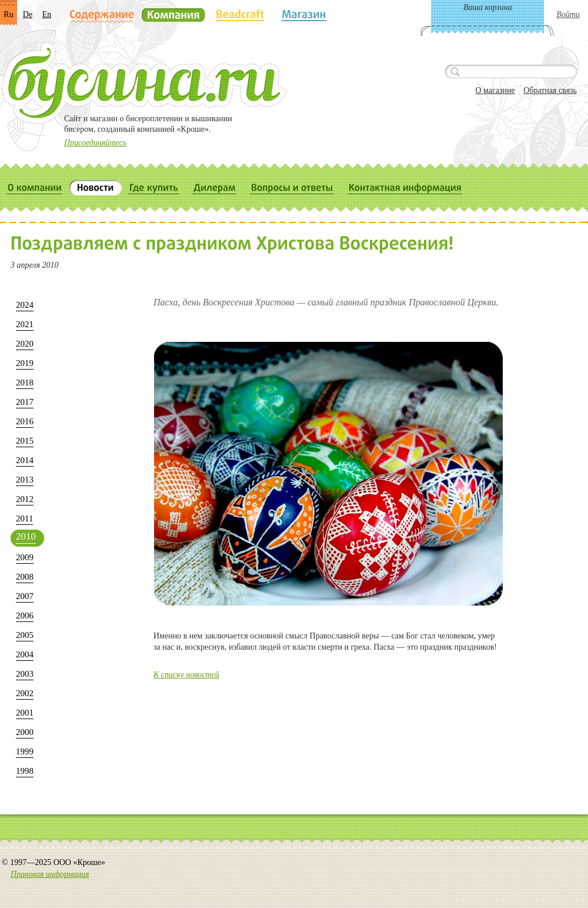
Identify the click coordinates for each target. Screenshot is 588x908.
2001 (25, 713)
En (47, 14)
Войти (568, 14)
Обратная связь (550, 90)
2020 (25, 344)
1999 (25, 751)
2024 (25, 305)
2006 (25, 616)
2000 (25, 732)
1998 (25, 771)
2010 (26, 536)
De (28, 14)
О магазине (495, 90)
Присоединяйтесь (95, 143)
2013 (25, 480)
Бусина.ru (144, 83)
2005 (25, 635)
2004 (25, 654)
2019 (25, 363)
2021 (25, 324)
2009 (25, 557)
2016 (25, 421)
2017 (25, 402)
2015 (25, 441)
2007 (25, 596)
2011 (24, 518)
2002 (25, 693)
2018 (25, 383)
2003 (25, 674)
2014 (25, 460)
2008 (25, 577)
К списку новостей (186, 675)
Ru (8, 14)
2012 (25, 499)
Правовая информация (50, 874)
